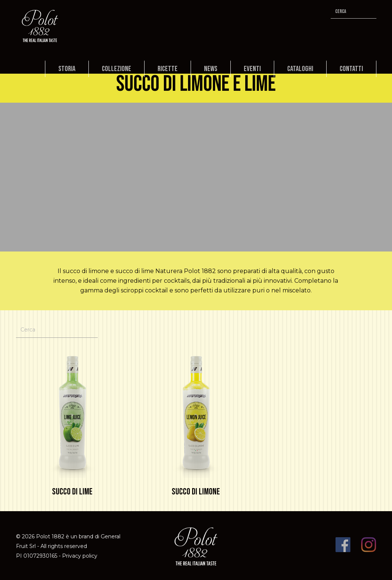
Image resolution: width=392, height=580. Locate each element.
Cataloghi (300, 69)
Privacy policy (80, 556)
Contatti (351, 69)
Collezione (116, 69)
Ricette (168, 69)
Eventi (252, 69)
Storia (67, 69)
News (211, 69)
